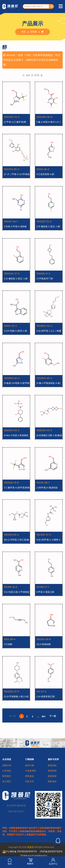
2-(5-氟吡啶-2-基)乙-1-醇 (48, 226)
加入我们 (7, 781)
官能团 (34, 32)
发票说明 (52, 771)
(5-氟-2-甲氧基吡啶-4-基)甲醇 (48, 383)
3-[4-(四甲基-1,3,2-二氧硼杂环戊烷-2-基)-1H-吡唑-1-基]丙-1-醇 (49, 331)
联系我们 (7, 776)
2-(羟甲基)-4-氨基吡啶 (47, 488)
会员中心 (53, 861)
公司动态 (7, 771)
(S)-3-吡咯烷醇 (44, 644)
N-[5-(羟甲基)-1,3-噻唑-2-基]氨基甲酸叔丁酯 (49, 540)
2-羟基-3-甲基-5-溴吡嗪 (15, 226)
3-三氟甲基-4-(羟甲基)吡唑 (17, 488)
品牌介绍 (7, 765)
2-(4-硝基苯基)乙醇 (46, 696)
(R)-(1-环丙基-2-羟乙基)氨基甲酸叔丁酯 (16, 540)
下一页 (53, 716)
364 (43, 716)
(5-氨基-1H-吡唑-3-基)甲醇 (17, 383)
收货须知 (52, 765)
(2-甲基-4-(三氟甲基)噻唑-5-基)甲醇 (15, 122)
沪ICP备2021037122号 (51, 852)
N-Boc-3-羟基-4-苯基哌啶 (16, 435)
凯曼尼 (31, 847)
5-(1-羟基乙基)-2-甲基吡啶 (17, 592)
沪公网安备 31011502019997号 (20, 852)
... (38, 716)
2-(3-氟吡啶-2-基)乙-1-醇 (16, 279)
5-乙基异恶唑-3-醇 (45, 174)
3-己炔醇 (8, 644)
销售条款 (30, 776)
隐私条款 (52, 781)
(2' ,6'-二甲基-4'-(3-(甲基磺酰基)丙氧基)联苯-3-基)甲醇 (17, 174)
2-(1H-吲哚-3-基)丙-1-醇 (16, 331)
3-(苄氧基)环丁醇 (45, 279)
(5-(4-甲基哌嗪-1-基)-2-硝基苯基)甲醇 (16, 697)
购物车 (30, 861)
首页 (10, 861)
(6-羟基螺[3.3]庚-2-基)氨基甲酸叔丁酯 (49, 435)
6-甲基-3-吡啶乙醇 (45, 592)
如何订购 (30, 765)
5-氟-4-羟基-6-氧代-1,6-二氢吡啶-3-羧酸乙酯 (49, 122)
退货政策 (52, 776)
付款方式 (30, 781)
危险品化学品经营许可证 (34, 856)
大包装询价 (31, 771)
